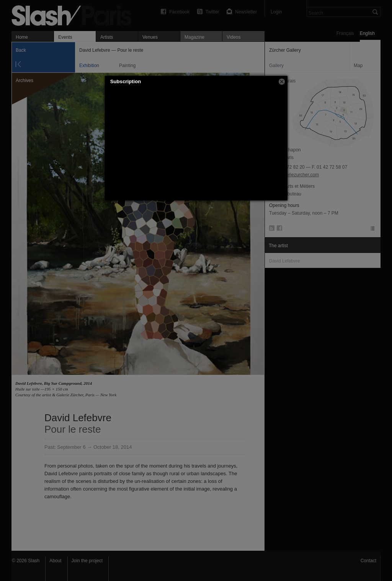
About (55, 561)
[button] (282, 82)
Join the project (87, 561)
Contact (368, 561)
